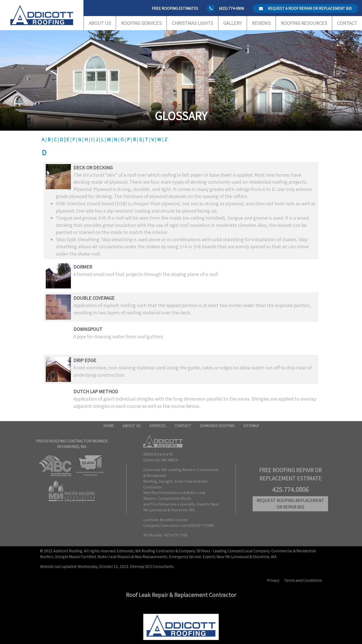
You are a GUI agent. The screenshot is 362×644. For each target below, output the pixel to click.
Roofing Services (141, 23)
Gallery (232, 23)
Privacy (273, 580)
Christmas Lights (192, 23)
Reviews (261, 23)
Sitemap (251, 426)
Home (109, 426)
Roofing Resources (304, 23)
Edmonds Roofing (217, 426)
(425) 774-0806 (231, 8)
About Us (100, 23)
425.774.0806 (290, 489)
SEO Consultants (159, 566)
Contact (347, 23)
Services (157, 426)
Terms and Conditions (303, 580)
